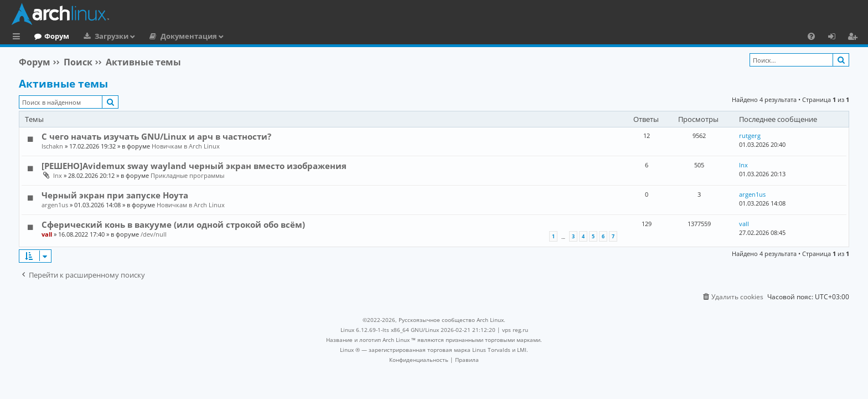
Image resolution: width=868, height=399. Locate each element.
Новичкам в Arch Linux (186, 146)
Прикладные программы (187, 175)
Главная (50, 36)
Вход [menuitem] (836, 38)
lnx (58, 175)
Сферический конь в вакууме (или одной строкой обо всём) (173, 224)
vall (47, 234)
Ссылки (19, 38)
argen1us (55, 205)
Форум (102, 36)
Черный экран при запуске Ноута (115, 195)
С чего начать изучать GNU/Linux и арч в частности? (156, 136)
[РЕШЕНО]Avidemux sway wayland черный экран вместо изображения (194, 166)
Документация (234, 36)
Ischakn (52, 146)
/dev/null (154, 234)
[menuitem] (811, 36)
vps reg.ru (515, 330)
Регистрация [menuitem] (855, 38)
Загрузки (157, 36)
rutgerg (750, 135)
